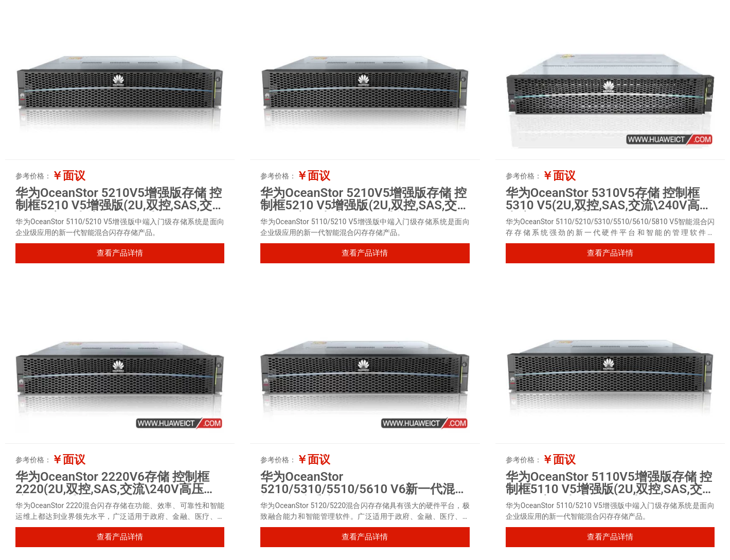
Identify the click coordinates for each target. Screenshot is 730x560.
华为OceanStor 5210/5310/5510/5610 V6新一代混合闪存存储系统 (364, 489)
